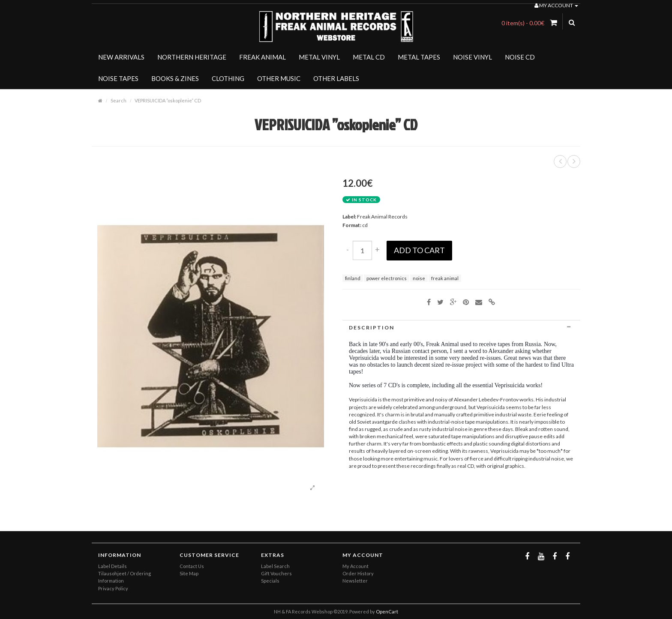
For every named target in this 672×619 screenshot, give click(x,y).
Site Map (189, 573)
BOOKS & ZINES (175, 78)
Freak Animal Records (382, 217)
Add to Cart (419, 250)
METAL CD (369, 57)
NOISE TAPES (118, 78)
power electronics (387, 278)
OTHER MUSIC (279, 78)
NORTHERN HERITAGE (192, 57)
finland (353, 278)
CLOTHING (228, 78)
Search (118, 100)
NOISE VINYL (472, 57)
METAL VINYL (319, 57)
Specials (270, 581)
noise (419, 278)
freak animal (445, 278)
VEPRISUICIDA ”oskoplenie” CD (168, 100)
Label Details (112, 566)
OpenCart (387, 612)
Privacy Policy (113, 588)
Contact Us (192, 566)
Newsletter (355, 581)
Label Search (275, 566)
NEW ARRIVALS (121, 57)
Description (461, 327)
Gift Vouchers (276, 573)
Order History (358, 573)
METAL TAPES (419, 57)
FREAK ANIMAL (262, 57)
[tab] (461, 327)
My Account (355, 566)
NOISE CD (520, 57)
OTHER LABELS (336, 78)
